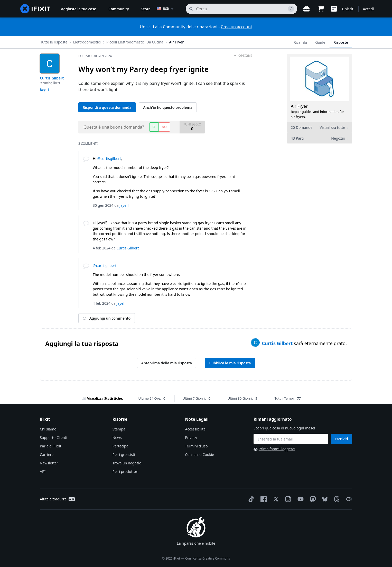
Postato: (95, 56)
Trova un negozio (127, 463)
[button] (334, 9)
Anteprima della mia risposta (167, 363)
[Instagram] (287, 499)
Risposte (341, 42)
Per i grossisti (124, 454)
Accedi (368, 9)
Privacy (191, 438)
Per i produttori (125, 471)
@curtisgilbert (109, 159)
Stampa (119, 429)
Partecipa (120, 446)
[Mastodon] (312, 499)
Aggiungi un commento (107, 318)
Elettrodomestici (87, 42)
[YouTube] (300, 499)
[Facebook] (263, 499)
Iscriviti (342, 439)
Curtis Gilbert (278, 343)
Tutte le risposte (54, 42)
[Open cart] (321, 9)
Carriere (47, 454)
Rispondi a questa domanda (107, 107)
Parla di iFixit (51, 446)
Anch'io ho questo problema (168, 107)
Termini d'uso (196, 446)
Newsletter (49, 463)
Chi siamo (48, 429)
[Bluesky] (324, 499)
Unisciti (348, 9)
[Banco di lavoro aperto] (306, 9)
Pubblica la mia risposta (230, 363)
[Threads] (336, 499)
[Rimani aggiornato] (291, 439)
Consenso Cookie (199, 454)
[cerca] (241, 9)
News (117, 438)
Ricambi (300, 42)
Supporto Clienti (53, 438)
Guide (320, 42)
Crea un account (237, 27)
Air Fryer (176, 42)
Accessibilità (195, 429)
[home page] (35, 9)
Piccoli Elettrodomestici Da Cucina (135, 42)
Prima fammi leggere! (274, 449)
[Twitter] (275, 499)
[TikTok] (250, 499)
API (43, 471)
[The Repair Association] (348, 499)
